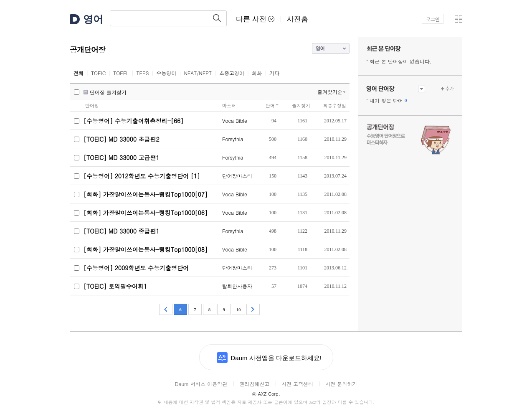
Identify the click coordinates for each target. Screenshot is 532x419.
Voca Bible (235, 121)
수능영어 (166, 73)
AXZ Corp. (266, 394)
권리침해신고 (254, 384)
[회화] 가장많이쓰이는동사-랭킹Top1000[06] (146, 213)
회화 (257, 73)
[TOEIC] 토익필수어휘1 (115, 286)
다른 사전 (255, 19)
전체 (79, 73)
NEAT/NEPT (198, 73)
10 (239, 310)
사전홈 (298, 19)
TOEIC (98, 73)
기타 (274, 73)
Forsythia (233, 139)
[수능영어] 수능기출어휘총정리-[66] (133, 121)
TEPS (143, 73)
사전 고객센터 (297, 384)
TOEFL (121, 73)
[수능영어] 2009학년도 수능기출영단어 (136, 268)
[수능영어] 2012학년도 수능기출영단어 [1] (142, 176)
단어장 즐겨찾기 (108, 92)
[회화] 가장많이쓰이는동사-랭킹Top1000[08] (146, 249)
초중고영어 (232, 73)
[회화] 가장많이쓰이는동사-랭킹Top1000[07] (146, 194)
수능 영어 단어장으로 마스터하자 (410, 139)
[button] (459, 19)
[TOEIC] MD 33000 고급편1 (122, 157)
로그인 (433, 19)
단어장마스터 (237, 176)
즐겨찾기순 (330, 92)
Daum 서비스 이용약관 (201, 384)
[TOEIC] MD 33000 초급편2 (122, 139)
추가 (449, 88)
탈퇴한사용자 (237, 286)
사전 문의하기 (341, 384)
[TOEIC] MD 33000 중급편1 (122, 231)
